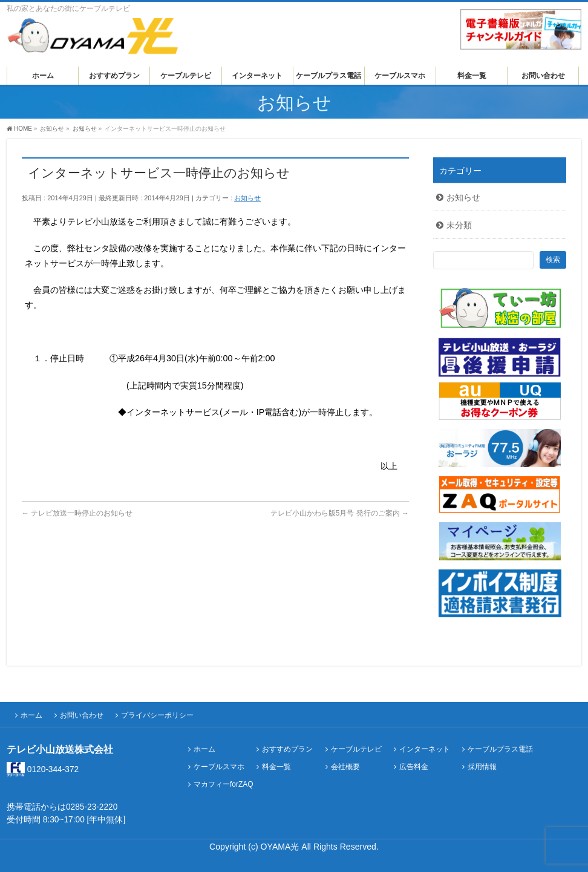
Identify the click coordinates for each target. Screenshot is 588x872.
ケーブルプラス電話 (500, 749)
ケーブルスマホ (219, 767)
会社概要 (345, 767)
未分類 (459, 225)
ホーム (31, 715)
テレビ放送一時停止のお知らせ (77, 513)
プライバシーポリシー (157, 715)
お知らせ (247, 198)
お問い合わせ (82, 715)
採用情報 (482, 767)
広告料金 (414, 767)
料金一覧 (276, 767)
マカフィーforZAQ (224, 785)
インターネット (425, 749)
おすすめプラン (287, 749)
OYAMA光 (281, 847)
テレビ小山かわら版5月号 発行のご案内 (340, 513)
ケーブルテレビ (356, 749)
